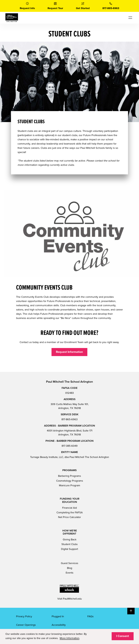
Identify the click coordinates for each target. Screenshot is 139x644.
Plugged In (58, 616)
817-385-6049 (70, 446)
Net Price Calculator (69, 517)
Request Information (69, 352)
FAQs (90, 616)
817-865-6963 (69, 419)
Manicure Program (70, 485)
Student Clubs (69, 544)
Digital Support (69, 549)
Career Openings (26, 625)
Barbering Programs (69, 476)
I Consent (123, 636)
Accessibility (59, 625)
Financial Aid (69, 508)
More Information (69, 638)
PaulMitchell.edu (72, 599)
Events (69, 573)
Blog (70, 568)
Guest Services (69, 563)
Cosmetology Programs (70, 481)
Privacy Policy (24, 616)
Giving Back (70, 539)
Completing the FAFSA (70, 512)
